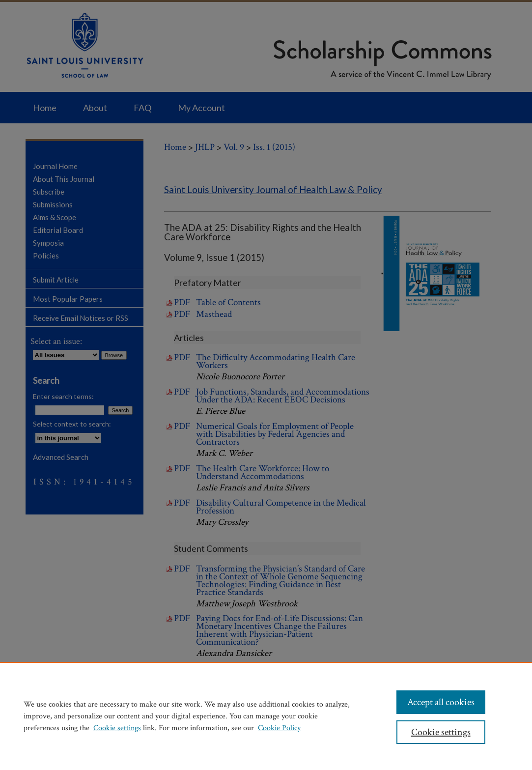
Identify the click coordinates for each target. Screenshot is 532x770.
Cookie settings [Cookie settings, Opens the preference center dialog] (441, 732)
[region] (266, 716)
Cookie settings (117, 728)
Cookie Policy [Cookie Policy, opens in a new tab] (279, 728)
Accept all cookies (441, 702)
